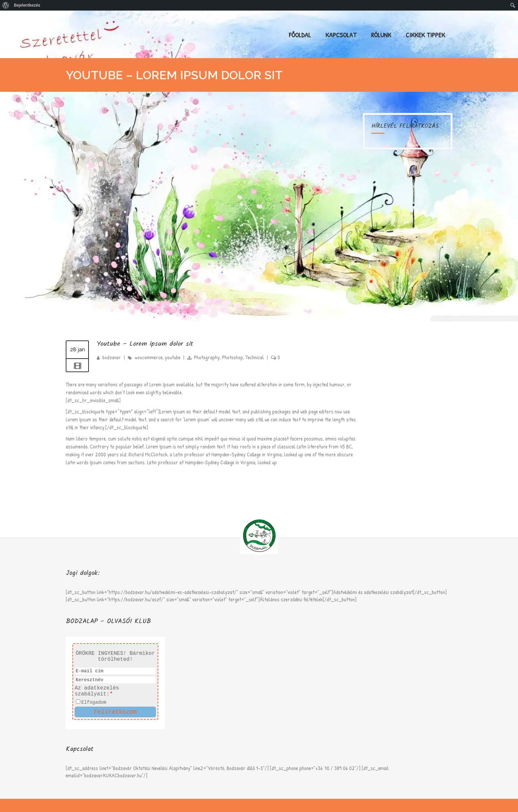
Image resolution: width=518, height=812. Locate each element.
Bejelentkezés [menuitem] (27, 5)
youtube (173, 357)
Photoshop (233, 357)
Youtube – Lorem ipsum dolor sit (145, 344)
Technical (255, 357)
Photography (207, 357)
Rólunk (381, 35)
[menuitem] (6, 5)
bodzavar (112, 357)
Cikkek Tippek (425, 35)
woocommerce (149, 357)
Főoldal (300, 35)
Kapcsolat (341, 35)
